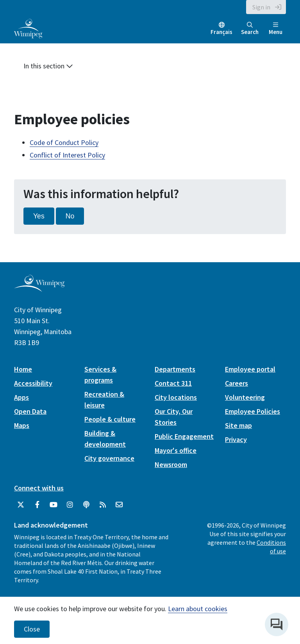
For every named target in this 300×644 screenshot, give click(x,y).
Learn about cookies (198, 609)
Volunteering (245, 397)
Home (23, 369)
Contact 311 (173, 383)
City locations (176, 397)
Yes (39, 216)
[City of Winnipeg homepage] (39, 289)
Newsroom (171, 464)
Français (221, 32)
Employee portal (250, 369)
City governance (109, 458)
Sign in (261, 7)
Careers (237, 383)
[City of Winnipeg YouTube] (54, 505)
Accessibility (33, 383)
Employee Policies (253, 411)
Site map (238, 425)
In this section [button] (48, 66)
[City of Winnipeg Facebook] (37, 505)
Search (250, 29)
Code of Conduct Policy (64, 142)
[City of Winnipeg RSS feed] (103, 505)
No (70, 216)
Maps (22, 425)
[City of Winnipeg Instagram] (70, 505)
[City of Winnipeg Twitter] (21, 505)
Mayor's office (176, 450)
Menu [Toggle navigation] (276, 29)
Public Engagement (184, 436)
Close (32, 629)
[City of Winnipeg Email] (119, 505)
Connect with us (39, 488)
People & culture (110, 419)
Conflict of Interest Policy (67, 155)
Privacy (236, 439)
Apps (21, 397)
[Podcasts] (86, 505)
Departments (175, 369)
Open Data (30, 411)
